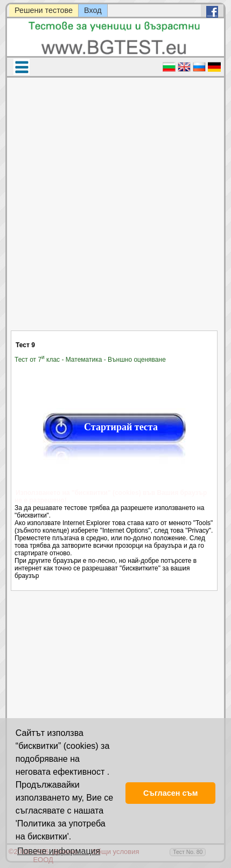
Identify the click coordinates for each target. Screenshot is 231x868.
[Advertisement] (114, 211)
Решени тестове (44, 10)
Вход (93, 10)
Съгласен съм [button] (170, 793)
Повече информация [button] (59, 851)
